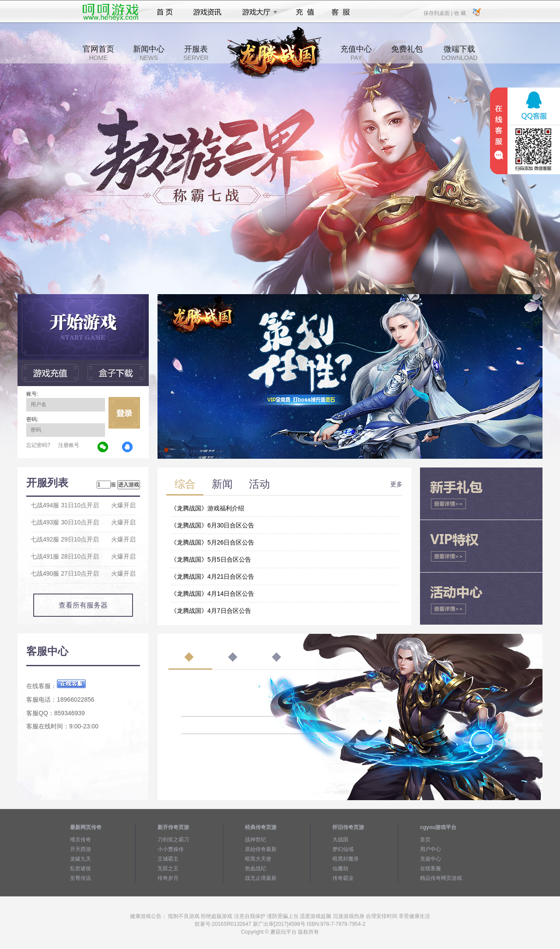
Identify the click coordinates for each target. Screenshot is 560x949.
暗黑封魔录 (346, 859)
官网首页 (98, 53)
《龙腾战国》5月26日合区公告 (212, 542)
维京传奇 (80, 840)
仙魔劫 (340, 868)
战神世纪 (255, 840)
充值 (305, 12)
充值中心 (356, 53)
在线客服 (430, 868)
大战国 (340, 840)
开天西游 (80, 849)
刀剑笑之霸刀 (173, 840)
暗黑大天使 (258, 859)
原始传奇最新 (261, 849)
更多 (396, 484)
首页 (165, 12)
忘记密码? (38, 445)
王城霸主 (168, 859)
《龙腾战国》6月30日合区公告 (212, 525)
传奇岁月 (168, 878)
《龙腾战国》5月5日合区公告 (211, 559)
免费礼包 (407, 53)
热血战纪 (255, 868)
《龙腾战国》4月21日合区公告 (212, 576)
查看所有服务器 (83, 605)
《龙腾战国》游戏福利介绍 (207, 508)
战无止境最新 (261, 878)
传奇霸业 (343, 878)
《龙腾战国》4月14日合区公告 (212, 594)
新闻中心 (149, 53)
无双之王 (168, 868)
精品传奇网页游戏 (441, 878)
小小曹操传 (171, 849)
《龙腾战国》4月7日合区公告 (211, 611)
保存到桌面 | (438, 13)
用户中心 (430, 849)
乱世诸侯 (80, 868)
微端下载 (459, 53)
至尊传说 (80, 878)
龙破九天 (80, 859)
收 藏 (460, 13)
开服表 (196, 53)
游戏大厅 (257, 12)
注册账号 (69, 445)
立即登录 (124, 413)
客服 (341, 12)
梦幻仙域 (343, 849)
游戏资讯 (207, 12)
